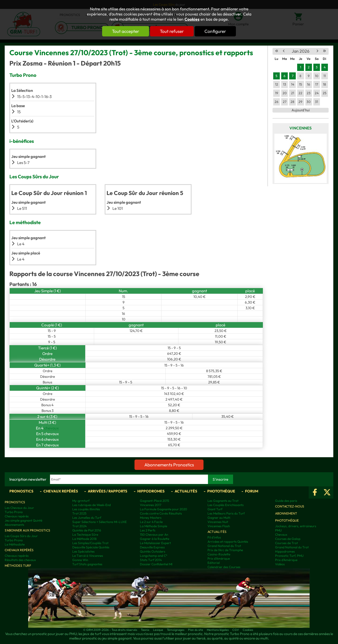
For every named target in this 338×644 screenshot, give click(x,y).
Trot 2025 (79, 513)
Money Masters (151, 518)
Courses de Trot (286, 543)
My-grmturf (81, 501)
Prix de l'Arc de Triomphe (225, 550)
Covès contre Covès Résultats (161, 513)
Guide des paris (286, 501)
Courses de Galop (288, 539)
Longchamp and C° (154, 556)
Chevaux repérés (61, 491)
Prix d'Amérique (219, 558)
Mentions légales (218, 630)
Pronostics (21, 491)
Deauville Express (152, 547)
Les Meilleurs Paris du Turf (226, 513)
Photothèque (221, 491)
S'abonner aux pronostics (27, 530)
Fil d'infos (214, 537)
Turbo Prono (14, 512)
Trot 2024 (79, 526)
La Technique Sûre (85, 535)
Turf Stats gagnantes (87, 564)
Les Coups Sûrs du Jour (21, 536)
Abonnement (286, 513)
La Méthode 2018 (84, 539)
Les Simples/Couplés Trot (90, 543)
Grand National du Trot (224, 546)
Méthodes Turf (18, 566)
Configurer (215, 31)
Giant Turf (215, 509)
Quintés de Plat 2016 (87, 530)
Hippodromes (151, 491)
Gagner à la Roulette (155, 539)
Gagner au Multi (219, 518)
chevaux (51, 428)
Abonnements (14, 525)
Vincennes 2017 (151, 505)
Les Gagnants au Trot (223, 501)
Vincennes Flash (219, 526)
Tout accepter (126, 31)
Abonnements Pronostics (169, 465)
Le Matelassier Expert (155, 543)
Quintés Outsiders (153, 551)
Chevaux (281, 535)
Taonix (145, 630)
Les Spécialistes (83, 551)
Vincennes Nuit (218, 522)
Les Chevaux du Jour (19, 508)
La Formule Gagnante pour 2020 (163, 509)
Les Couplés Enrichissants (226, 505)
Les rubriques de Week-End (92, 505)
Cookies (192, 19)
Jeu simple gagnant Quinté (23, 520)
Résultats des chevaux (20, 560)
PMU (278, 530)
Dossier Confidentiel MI (156, 564)
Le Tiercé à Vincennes (88, 556)
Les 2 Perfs (148, 530)
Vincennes (301, 128)
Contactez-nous (290, 506)
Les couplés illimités (86, 509)
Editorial (214, 563)
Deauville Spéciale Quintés (91, 547)
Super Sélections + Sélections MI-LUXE (100, 522)
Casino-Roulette (219, 554)
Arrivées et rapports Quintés (228, 542)
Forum (252, 491)
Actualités (186, 491)
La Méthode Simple (154, 526)
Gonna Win (80, 560)
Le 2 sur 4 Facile (151, 522)
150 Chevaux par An (154, 535)
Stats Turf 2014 (151, 560)
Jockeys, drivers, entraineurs (296, 526)
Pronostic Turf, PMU (289, 556)
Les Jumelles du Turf (87, 518)
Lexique (158, 630)
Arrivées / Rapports (108, 491)
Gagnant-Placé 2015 (154, 501)
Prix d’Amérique (286, 560)
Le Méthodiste (15, 544)
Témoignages (176, 630)
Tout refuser (172, 31)
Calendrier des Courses (224, 567)
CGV (236, 630)
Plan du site (196, 630)
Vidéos (280, 564)
